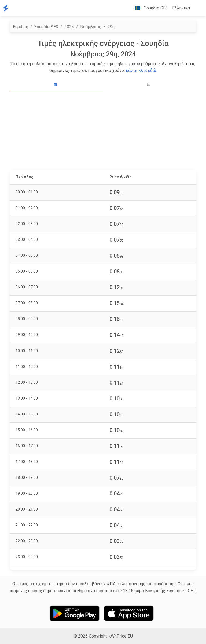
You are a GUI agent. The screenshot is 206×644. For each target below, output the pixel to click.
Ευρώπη (21, 27)
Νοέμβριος (91, 27)
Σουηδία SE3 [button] (149, 8)
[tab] (56, 85)
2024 (69, 27)
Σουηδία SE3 (46, 27)
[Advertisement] (103, 131)
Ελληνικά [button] (181, 8)
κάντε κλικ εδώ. (141, 70)
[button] (196, 8)
